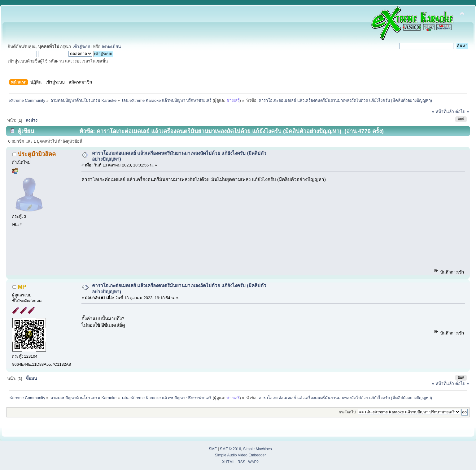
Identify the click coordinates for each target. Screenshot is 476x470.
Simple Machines (258, 449)
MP (22, 287)
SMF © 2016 (230, 449)
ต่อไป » (462, 112)
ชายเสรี (233, 100)
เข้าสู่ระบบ (82, 47)
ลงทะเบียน (111, 47)
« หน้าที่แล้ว (443, 112)
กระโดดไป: (348, 412)
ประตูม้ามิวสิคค (37, 154)
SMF (213, 449)
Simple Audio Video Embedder (240, 455)
